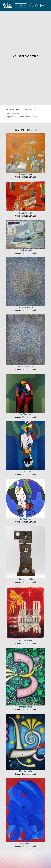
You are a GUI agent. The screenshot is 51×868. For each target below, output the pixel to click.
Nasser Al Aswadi (26, 307)
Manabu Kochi (25, 641)
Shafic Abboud (26, 174)
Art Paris (9, 110)
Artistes (17, 110)
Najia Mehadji (26, 843)
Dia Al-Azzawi (26, 414)
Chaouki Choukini (26, 579)
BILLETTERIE (21, 5)
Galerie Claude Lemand (28, 117)
